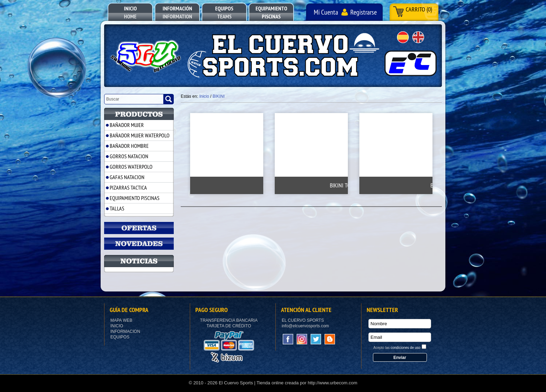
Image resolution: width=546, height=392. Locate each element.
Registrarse (364, 12)
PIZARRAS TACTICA (128, 187)
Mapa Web (121, 320)
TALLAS (117, 208)
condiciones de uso (406, 348)
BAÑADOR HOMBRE (129, 146)
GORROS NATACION (129, 156)
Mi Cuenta (326, 12)
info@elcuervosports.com (305, 326)
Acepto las (397, 348)
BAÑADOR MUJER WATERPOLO (140, 135)
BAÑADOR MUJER (127, 125)
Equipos (120, 337)
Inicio (117, 326)
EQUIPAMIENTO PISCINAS (135, 198)
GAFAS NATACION (127, 177)
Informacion (125, 331)
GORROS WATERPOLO (131, 167)
